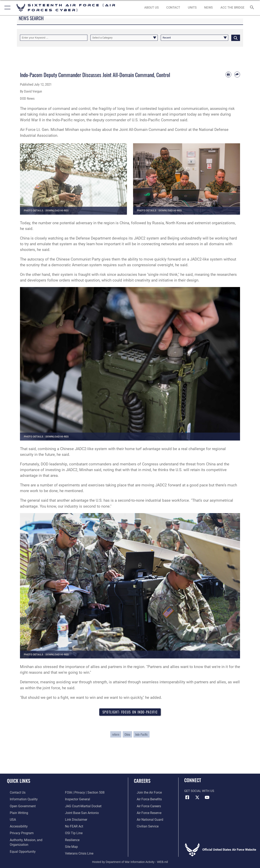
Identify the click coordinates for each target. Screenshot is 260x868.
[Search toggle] (253, 8)
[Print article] (228, 74)
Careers (142, 781)
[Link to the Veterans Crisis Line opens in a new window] (79, 845)
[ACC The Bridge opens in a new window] (232, 8)
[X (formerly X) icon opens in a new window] (197, 798)
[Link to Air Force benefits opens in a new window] (146, 799)
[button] (7, 8)
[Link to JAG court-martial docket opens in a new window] (83, 799)
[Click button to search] (236, 38)
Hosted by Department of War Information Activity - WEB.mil (130, 859)
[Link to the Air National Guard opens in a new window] (146, 819)
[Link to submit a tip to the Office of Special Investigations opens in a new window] (73, 825)
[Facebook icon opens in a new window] (187, 798)
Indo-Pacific (142, 735)
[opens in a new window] (20, 799)
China (127, 735)
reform (116, 735)
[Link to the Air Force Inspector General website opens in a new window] (77, 793)
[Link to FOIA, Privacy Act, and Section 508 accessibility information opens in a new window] (26, 851)
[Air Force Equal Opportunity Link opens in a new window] (19, 845)
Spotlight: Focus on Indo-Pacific (130, 712)
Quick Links (19, 781)
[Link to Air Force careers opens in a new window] (146, 806)
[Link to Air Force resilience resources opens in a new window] (72, 832)
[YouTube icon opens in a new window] (207, 798)
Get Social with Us (199, 792)
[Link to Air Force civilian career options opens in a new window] (144, 825)
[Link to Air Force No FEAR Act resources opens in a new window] (74, 819)
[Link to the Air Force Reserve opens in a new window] (146, 812)
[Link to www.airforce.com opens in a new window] (146, 793)
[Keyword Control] (54, 38)
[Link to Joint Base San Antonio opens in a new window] (81, 806)
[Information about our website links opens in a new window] (76, 812)
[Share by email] (237, 74)
